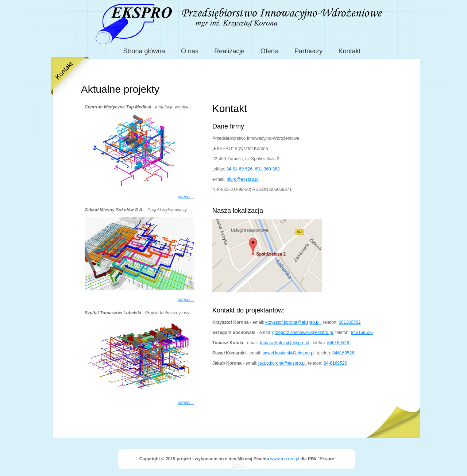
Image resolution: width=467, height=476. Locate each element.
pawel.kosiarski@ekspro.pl (288, 353)
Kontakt (349, 51)
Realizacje (229, 51)
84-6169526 (335, 363)
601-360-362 (267, 169)
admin (238, 465)
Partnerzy (308, 51)
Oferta (270, 51)
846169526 (362, 333)
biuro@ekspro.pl (243, 179)
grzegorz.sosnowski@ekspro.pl (302, 333)
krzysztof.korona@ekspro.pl (293, 322)
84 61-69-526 (240, 169)
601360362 (350, 322)
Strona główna (144, 51)
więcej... (186, 197)
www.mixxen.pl (285, 459)
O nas (190, 51)
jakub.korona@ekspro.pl (282, 363)
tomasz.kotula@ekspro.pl (284, 343)
